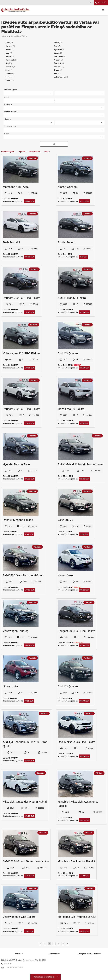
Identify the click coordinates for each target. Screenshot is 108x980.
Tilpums (22, 152)
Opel (9, 63)
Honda (10, 50)
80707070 (101, 3)
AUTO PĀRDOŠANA (19, 36)
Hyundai (59, 50)
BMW (58, 43)
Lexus (58, 53)
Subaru (10, 73)
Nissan (58, 60)
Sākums (5, 36)
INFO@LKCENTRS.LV (12, 967)
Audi (9, 43)
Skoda (58, 70)
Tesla (58, 73)
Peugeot (59, 63)
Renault (59, 67)
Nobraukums (35, 152)
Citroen (10, 46)
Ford (57, 46)
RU (91, 2)
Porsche (10, 67)
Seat (9, 70)
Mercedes (60, 56)
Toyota (10, 77)
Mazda (10, 56)
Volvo (10, 80)
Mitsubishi (11, 60)
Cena (47, 152)
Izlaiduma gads (8, 152)
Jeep (9, 53)
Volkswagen (61, 77)
